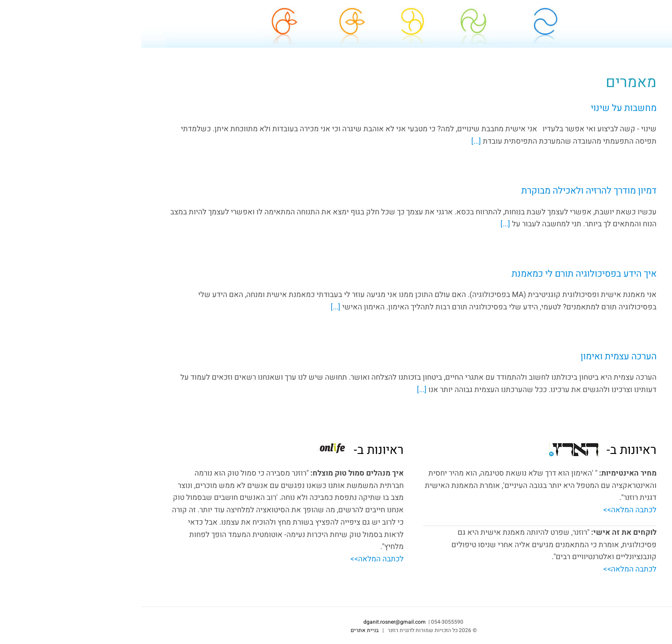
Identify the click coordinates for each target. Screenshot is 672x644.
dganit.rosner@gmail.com (617, 254)
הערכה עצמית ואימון (477, 356)
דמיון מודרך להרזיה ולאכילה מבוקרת (448, 191)
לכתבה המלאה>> (489, 510)
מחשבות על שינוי (483, 108)
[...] (336, 141)
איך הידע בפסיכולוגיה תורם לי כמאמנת (443, 274)
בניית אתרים (223, 630)
